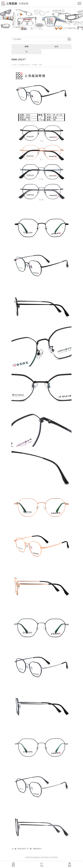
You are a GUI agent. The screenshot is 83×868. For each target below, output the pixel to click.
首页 (15, 65)
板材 (56, 47)
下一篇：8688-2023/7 (34, 849)
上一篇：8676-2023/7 (19, 849)
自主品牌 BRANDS (24, 65)
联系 (70, 865)
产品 (42, 865)
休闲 (41, 65)
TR (27, 52)
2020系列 (35, 65)
